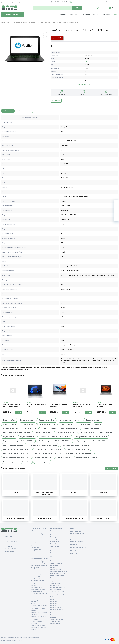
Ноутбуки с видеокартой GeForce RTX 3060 (18, 441)
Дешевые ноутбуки (93, 420)
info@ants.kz (65, 2)
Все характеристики (84, 85)
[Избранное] (116, 208)
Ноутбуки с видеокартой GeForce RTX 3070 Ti (90, 441)
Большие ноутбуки (27, 420)
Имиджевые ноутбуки (47, 424)
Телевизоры (86, 15)
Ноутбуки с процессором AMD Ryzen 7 (17, 449)
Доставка (115, 8)
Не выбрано (8, 538)
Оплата (108, 2)
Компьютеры (106, 15)
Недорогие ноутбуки (49, 428)
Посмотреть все (111, 468)
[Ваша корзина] (116, 202)
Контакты (115, 2)
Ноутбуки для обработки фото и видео (17, 433)
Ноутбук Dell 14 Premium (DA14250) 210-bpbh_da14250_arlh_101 (82, 406)
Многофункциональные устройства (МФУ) (45, 493)
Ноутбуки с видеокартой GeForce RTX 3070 (54, 441)
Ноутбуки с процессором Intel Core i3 (16, 454)
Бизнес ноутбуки (9, 420)
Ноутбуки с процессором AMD (14, 445)
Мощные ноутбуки (30, 428)
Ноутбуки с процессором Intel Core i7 (79, 454)
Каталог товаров (10, 15)
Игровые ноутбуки (28, 424)
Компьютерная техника (45, 519)
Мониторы (103, 493)
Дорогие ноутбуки (10, 424)
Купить (19, 412)
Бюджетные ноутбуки (46, 420)
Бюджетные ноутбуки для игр (70, 420)
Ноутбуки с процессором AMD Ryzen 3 (43, 445)
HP (86, 62)
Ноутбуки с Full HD (107, 433)
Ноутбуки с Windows (27, 437)
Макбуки (98, 424)
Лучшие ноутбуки (84, 424)
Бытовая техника (74, 15)
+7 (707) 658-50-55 (55, 2)
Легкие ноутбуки (66, 424)
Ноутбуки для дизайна (69, 428)
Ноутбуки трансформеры (44, 458)
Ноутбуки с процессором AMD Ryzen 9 (49, 449)
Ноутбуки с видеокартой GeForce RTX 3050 (55, 437)
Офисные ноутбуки (64, 458)
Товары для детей (103, 519)
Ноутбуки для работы (43, 433)
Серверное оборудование (74, 519)
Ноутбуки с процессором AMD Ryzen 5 (76, 445)
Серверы (115, 15)
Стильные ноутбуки (10, 462)
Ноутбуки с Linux (9, 437)
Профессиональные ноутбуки (87, 458)
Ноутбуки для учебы (88, 433)
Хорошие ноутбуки (42, 462)
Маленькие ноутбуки (11, 428)
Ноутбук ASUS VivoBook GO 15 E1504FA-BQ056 (12, 405)
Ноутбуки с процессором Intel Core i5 (48, 454)
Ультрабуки (26, 462)
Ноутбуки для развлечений (66, 433)
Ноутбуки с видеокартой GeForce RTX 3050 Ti (91, 437)
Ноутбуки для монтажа (91, 428)
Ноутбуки (63, 15)
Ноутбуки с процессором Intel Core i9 (16, 458)
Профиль (103, 8)
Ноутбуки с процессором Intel (78, 449)
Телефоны (96, 15)
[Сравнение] (116, 213)
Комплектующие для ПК (16, 519)
